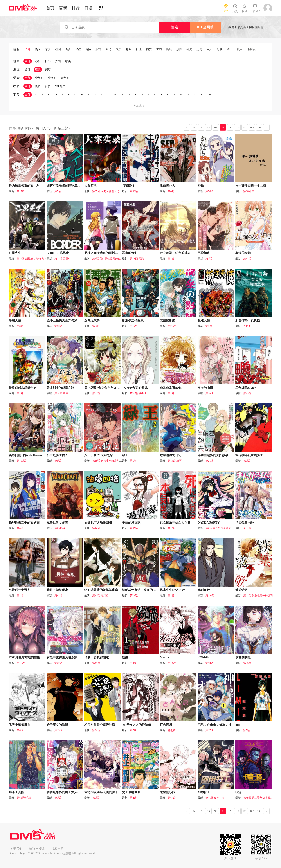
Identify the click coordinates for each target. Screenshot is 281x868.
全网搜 (205, 27)
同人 (209, 49)
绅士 (230, 49)
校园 (58, 49)
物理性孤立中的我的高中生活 (29, 523)
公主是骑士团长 (57, 455)
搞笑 (149, 49)
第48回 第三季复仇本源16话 (259, 798)
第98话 (58, 596)
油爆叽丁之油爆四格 (98, 523)
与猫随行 (128, 186)
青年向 (65, 78)
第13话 (247, 393)
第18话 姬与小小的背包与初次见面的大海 (116, 461)
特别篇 (172, 730)
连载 (38, 69)
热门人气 (44, 128)
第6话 (20, 730)
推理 (139, 49)
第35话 (134, 528)
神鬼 (189, 49)
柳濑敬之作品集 (133, 320)
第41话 (96, 663)
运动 (220, 49)
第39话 (134, 191)
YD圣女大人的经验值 (137, 725)
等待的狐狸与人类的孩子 (101, 792)
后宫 (98, 49)
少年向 (39, 78)
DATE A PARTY (209, 523)
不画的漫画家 (131, 523)
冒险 (88, 49)
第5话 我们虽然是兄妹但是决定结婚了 (114, 259)
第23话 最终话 (138, 393)
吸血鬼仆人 (168, 186)
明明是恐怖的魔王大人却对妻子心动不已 (74, 792)
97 (216, 128)
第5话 (58, 191)
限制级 (251, 49)
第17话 (21, 191)
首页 (50, 8)
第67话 (172, 798)
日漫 (88, 8)
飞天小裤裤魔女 (20, 725)
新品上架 (62, 128)
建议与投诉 (37, 849)
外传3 (247, 326)
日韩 (48, 61)
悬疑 (129, 49)
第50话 (58, 326)
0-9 (209, 95)
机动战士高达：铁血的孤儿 (140, 590)
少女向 (52, 78)
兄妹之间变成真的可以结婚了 (104, 253)
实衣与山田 (205, 388)
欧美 (68, 61)
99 (230, 128)
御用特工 (204, 792)
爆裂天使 (15, 320)
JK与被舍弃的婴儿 (135, 388)
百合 (68, 49)
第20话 (172, 326)
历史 (199, 49)
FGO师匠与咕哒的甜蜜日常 (27, 657)
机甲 (240, 49)
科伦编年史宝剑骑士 (249, 455)
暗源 (238, 792)
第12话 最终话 (100, 596)
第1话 (209, 259)
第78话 (209, 191)
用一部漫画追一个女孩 (251, 186)
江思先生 (15, 253)
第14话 (172, 663)
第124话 (210, 596)
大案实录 (90, 186)
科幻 (108, 49)
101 (245, 128)
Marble (165, 657)
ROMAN (204, 657)
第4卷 (171, 191)
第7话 (133, 730)
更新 (63, 8)
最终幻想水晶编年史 (23, 388)
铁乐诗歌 (241, 590)
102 (252, 128)
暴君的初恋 (243, 657)
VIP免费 (60, 86)
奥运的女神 (243, 253)
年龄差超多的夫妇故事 (213, 455)
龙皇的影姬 (168, 320)
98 (223, 128)
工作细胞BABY (246, 388)
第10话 (209, 663)
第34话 (96, 730)
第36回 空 (249, 191)
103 (259, 128)
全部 (28, 49)
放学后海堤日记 (171, 455)
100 (238, 128)
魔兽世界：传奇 (57, 523)
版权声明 (58, 849)
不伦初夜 (204, 253)
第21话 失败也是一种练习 (258, 596)
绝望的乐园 (168, 792)
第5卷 (95, 326)
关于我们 (16, 849)
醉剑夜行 (204, 590)
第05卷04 (60, 528)
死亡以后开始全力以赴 (175, 523)
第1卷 (171, 259)
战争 (119, 49)
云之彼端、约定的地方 (175, 253)
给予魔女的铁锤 (57, 725)
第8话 (20, 528)
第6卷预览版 (24, 798)
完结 (48, 69)
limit (238, 725)
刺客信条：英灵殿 (248, 320)
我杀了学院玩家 (57, 590)
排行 (76, 8)
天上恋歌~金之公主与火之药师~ (106, 388)
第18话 (209, 393)
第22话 (58, 663)
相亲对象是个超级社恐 (100, 725)
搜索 (175, 27)
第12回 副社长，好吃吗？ (32, 259)
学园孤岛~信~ (245, 523)
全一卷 (247, 528)
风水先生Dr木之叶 (172, 590)
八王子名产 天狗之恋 (99, 455)
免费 (38, 86)
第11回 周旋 (137, 259)
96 (209, 128)
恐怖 (179, 49)
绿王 (125, 455)
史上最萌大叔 (131, 792)
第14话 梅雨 (175, 461)
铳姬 (125, 657)
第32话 (247, 259)
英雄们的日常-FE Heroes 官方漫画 (32, 455)
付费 (48, 86)
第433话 (21, 461)
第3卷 (20, 326)
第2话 (133, 798)
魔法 (169, 49)
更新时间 (26, 128)
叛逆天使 (204, 320)
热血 (38, 49)
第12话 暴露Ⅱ (62, 259)
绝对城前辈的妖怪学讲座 (101, 590)
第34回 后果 (61, 393)
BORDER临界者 (58, 253)
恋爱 (48, 49)
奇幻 (159, 49)
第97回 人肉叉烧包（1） (106, 191)
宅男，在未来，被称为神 (214, 725)
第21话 (209, 461)
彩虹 (78, 49)
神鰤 (201, 186)
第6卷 (133, 461)
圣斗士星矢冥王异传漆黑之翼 (67, 320)
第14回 (96, 528)
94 (194, 128)
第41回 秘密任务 (215, 798)
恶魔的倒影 (130, 253)
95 (201, 128)
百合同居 (166, 725)
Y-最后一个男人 (20, 590)
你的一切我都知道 (97, 657)
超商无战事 (92, 320)
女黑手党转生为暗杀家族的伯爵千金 (71, 657)
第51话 (96, 393)
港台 (38, 61)
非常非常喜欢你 (171, 388)
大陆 (58, 61)
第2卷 (20, 393)
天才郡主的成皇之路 (60, 388)
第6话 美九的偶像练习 (218, 528)
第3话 (209, 326)
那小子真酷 (16, 792)
